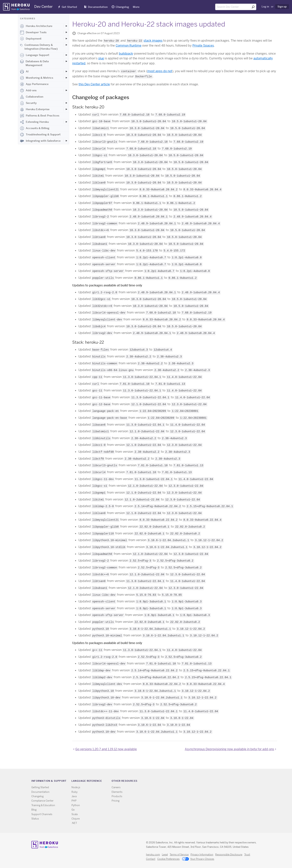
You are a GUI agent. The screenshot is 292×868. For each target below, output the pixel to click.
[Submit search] (253, 7)
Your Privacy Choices (198, 859)
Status (35, 819)
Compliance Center (42, 801)
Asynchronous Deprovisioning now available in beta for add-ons (229, 749)
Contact (151, 859)
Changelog (122, 7)
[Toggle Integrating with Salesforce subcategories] (66, 141)
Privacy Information (202, 855)
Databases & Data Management (34, 63)
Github (205, 782)
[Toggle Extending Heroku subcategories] (66, 122)
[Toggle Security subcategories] (66, 103)
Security (28, 103)
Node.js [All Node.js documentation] (76, 787)
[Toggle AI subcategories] (66, 71)
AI (24, 72)
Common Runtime (129, 46)
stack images (153, 41)
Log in (265, 6)
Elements (117, 792)
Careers (116, 787)
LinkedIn (210, 782)
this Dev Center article (94, 84)
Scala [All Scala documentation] (75, 814)
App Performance (34, 84)
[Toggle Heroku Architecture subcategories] (66, 26)
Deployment (31, 39)
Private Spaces (203, 46)
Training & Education (43, 805)
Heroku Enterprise (35, 109)
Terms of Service (179, 855)
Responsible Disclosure (229, 855)
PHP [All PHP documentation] (74, 801)
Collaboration (32, 97)
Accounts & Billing (35, 128)
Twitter (199, 782)
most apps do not (160, 71)
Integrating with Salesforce (40, 141)
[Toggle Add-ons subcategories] (66, 90)
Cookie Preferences (168, 859)
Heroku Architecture (36, 26)
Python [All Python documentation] (76, 805)
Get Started (69, 7)
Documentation (98, 7)
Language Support (35, 55)
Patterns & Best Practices (40, 116)
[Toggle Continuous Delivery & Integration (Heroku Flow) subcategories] (66, 45)
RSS (194, 782)
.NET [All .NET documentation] (74, 823)
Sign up (282, 6)
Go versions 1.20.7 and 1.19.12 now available (106, 749)
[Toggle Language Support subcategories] (66, 55)
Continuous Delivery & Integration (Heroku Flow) (39, 47)
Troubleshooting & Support (40, 135)
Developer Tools (33, 32)
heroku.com (153, 855)
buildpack (126, 54)
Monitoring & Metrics (37, 78)
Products (117, 796)
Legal (165, 855)
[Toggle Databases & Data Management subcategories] (66, 61)
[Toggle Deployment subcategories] (66, 39)
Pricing (116, 801)
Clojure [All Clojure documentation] (76, 819)
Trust (247, 855)
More (136, 7)
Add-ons (28, 91)
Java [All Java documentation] (74, 796)
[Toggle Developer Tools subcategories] (66, 32)
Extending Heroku (34, 122)
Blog (34, 810)
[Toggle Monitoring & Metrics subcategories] (66, 78)
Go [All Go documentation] (73, 810)
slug (101, 58)
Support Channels (42, 814)
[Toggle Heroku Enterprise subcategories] (66, 109)
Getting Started (40, 787)
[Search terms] (236, 7)
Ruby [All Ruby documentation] (75, 792)
